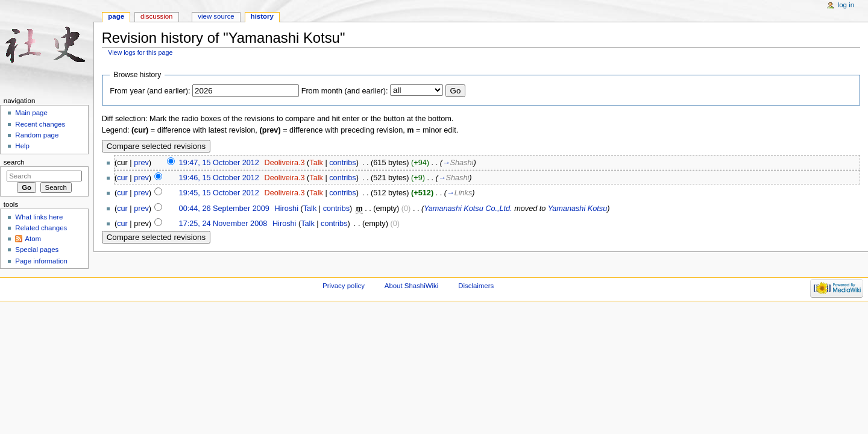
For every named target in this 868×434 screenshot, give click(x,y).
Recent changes (40, 124)
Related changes (41, 228)
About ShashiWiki (412, 286)
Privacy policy (344, 286)
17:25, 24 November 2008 (223, 224)
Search (14, 162)
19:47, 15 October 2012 (219, 163)
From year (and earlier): (150, 91)
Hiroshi (286, 209)
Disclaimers (476, 286)
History (262, 16)
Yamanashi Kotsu (578, 209)
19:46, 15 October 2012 (219, 178)
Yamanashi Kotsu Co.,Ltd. (468, 209)
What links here (39, 217)
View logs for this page (140, 52)
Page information (41, 261)
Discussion (156, 16)
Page (116, 16)
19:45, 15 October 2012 (219, 193)
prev (141, 163)
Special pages (37, 250)
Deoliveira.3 (285, 163)
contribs (342, 163)
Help (22, 146)
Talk (316, 163)
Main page (31, 113)
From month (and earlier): (345, 91)
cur (122, 178)
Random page (37, 135)
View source (216, 16)
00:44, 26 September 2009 (224, 209)
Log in (846, 5)
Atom (33, 239)
